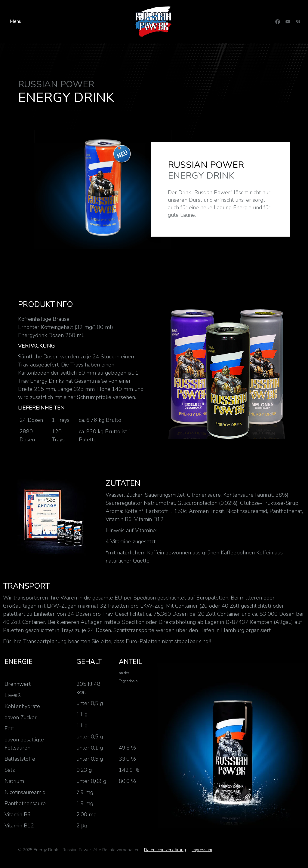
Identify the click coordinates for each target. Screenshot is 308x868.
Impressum (202, 850)
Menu (15, 21)
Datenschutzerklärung (165, 850)
